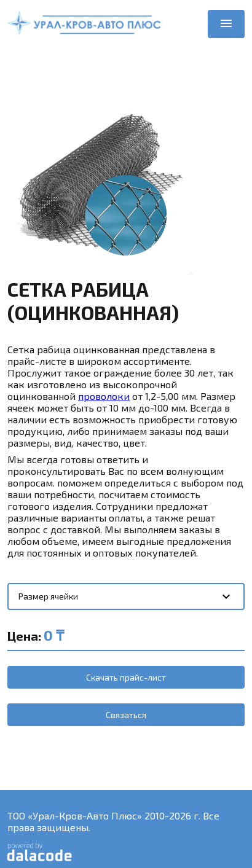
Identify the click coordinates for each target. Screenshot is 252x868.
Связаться (126, 715)
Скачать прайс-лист (126, 677)
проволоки (104, 396)
